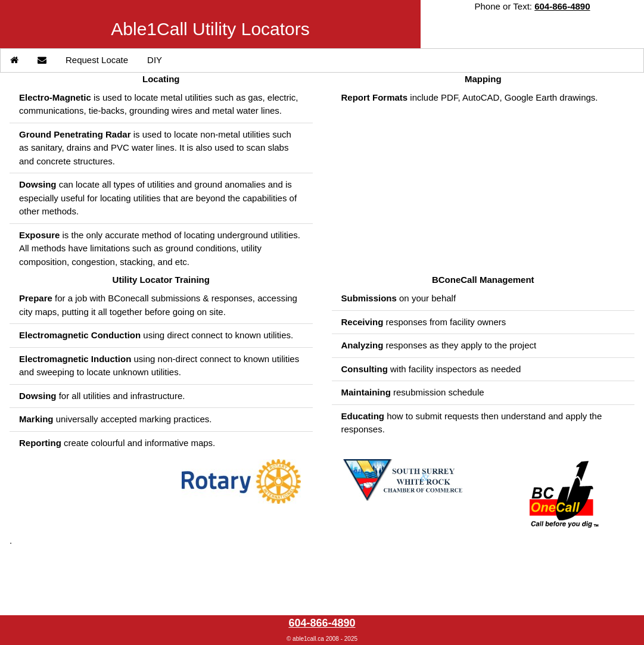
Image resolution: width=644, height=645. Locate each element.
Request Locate (97, 60)
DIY (155, 60)
